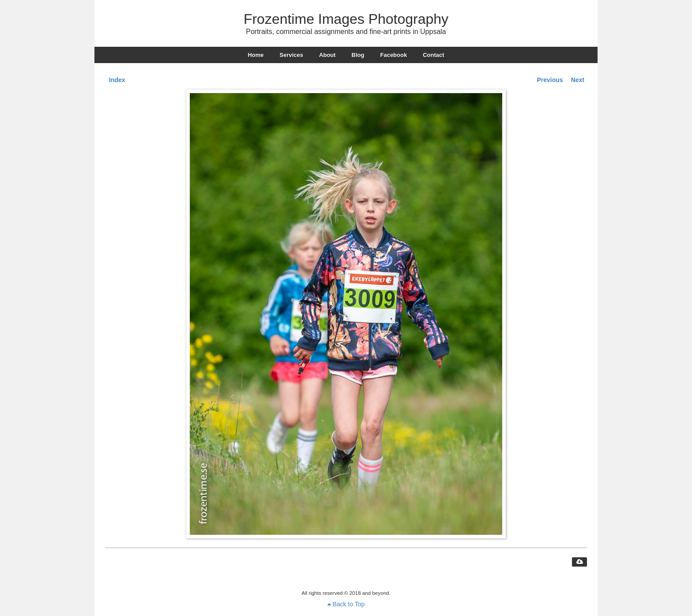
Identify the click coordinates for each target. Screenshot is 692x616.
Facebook (393, 55)
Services (292, 55)
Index (117, 80)
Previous (550, 80)
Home (256, 55)
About (327, 55)
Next (578, 80)
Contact (433, 55)
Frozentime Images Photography (346, 19)
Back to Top (346, 604)
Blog (358, 55)
